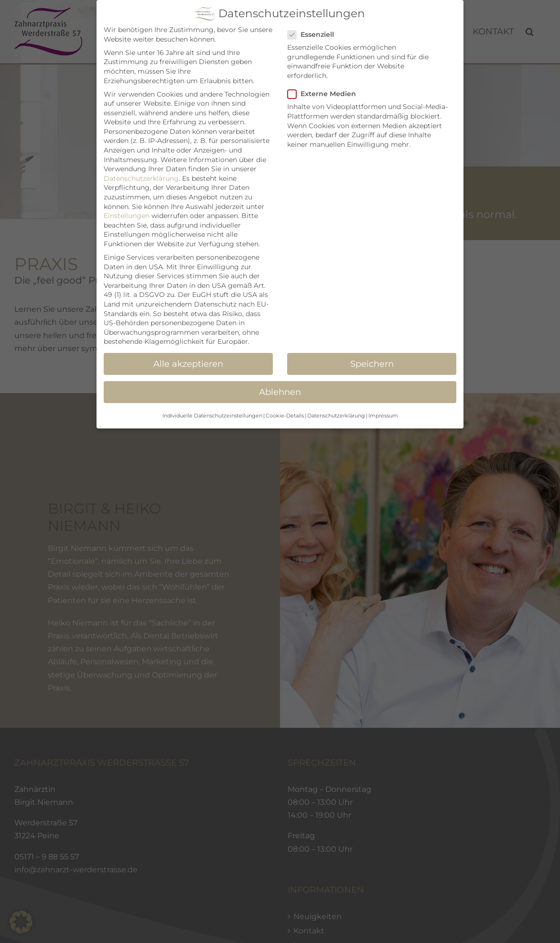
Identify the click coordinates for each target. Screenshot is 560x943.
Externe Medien (326, 94)
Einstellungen (127, 216)
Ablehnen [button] (280, 392)
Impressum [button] (383, 416)
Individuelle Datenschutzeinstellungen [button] (212, 416)
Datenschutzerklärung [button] (336, 416)
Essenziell (315, 35)
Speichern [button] (372, 364)
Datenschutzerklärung (141, 178)
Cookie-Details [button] (285, 416)
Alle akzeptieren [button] (188, 364)
